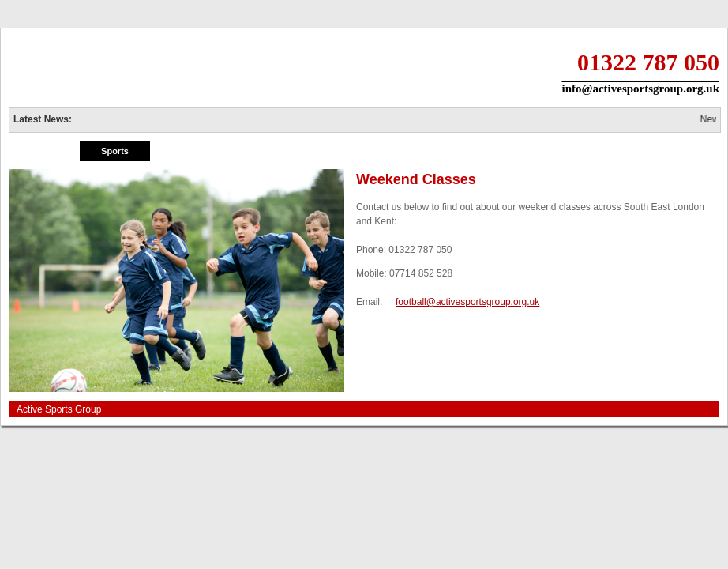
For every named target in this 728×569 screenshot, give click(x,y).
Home (44, 151)
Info (541, 151)
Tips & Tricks (470, 151)
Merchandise (328, 151)
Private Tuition (257, 151)
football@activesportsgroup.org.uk (467, 302)
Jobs (613, 151)
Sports (115, 151)
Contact (683, 151)
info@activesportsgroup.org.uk (640, 89)
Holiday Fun (186, 151)
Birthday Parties (399, 151)
